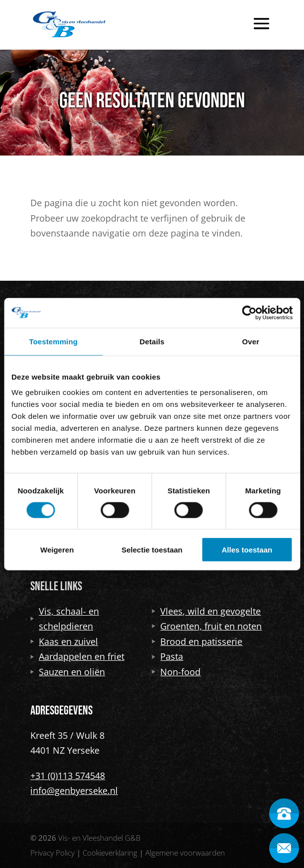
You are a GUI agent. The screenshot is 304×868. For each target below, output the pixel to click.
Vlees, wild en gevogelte (206, 611)
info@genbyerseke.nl (74, 790)
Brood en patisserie (197, 641)
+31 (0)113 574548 (68, 776)
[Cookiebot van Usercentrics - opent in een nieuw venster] (249, 313)
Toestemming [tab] (53, 341)
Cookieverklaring (110, 853)
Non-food (176, 672)
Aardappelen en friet (77, 656)
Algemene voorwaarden (185, 853)
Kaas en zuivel (64, 641)
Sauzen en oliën (68, 672)
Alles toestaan (247, 550)
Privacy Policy (52, 853)
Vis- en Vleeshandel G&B (99, 838)
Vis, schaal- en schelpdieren (65, 619)
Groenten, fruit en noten (207, 626)
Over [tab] (251, 341)
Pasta (167, 656)
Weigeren (57, 550)
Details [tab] (152, 341)
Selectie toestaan (152, 550)
